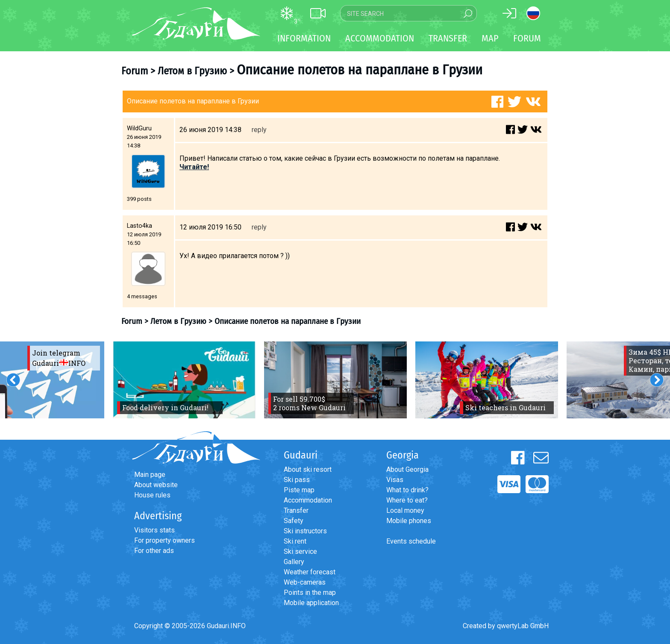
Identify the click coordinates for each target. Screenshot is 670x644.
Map (490, 38)
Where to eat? (407, 500)
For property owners (165, 540)
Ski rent (295, 541)
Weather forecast (310, 572)
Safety (294, 521)
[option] (184, 380)
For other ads (154, 551)
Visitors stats (154, 530)
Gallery (294, 562)
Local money (405, 510)
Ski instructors (305, 531)
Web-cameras (305, 582)
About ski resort (308, 469)
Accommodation (308, 500)
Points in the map (310, 593)
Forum (527, 38)
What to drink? (407, 490)
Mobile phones (409, 521)
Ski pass (297, 480)
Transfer (296, 510)
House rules (152, 495)
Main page (150, 475)
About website (156, 485)
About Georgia (407, 469)
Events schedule (411, 541)
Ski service (300, 551)
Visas (395, 480)
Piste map (299, 490)
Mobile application (311, 603)
